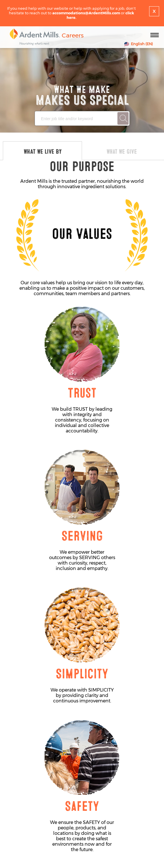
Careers (73, 35)
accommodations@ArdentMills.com (86, 13)
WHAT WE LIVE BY (43, 152)
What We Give (122, 152)
